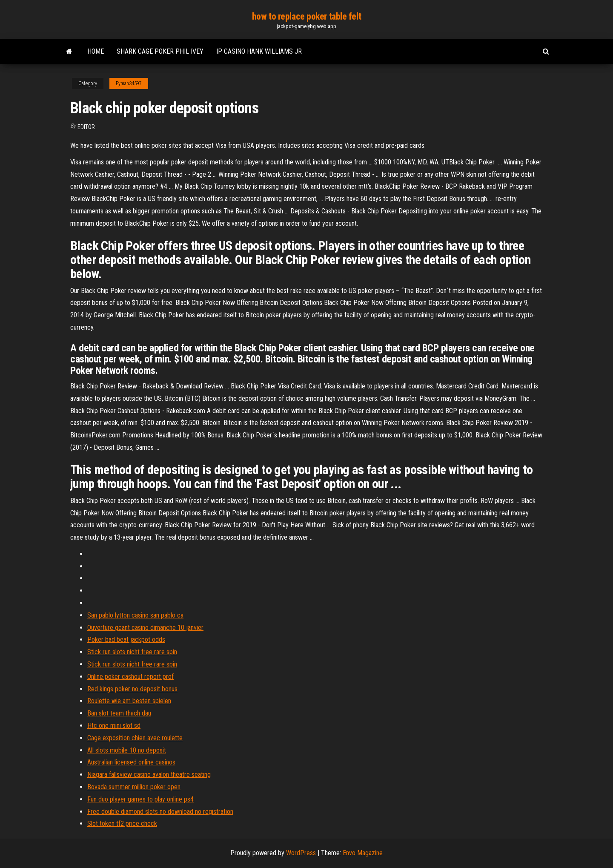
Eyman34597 (129, 83)
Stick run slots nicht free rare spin (132, 652)
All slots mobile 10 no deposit (127, 750)
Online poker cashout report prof (130, 677)
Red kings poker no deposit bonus (132, 689)
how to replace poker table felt (306, 16)
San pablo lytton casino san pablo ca (135, 615)
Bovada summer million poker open (134, 787)
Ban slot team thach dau (119, 713)
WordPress (301, 853)
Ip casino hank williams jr (259, 51)
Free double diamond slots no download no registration (160, 812)
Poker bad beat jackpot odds (126, 640)
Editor (86, 127)
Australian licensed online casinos (131, 762)
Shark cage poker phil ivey (160, 51)
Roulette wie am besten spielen (129, 701)
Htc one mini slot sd (114, 726)
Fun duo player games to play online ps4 (140, 799)
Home (96, 51)
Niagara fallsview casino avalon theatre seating (149, 775)
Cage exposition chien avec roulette (135, 738)
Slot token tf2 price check (122, 823)
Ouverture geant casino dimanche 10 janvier (145, 628)
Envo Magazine (363, 853)
